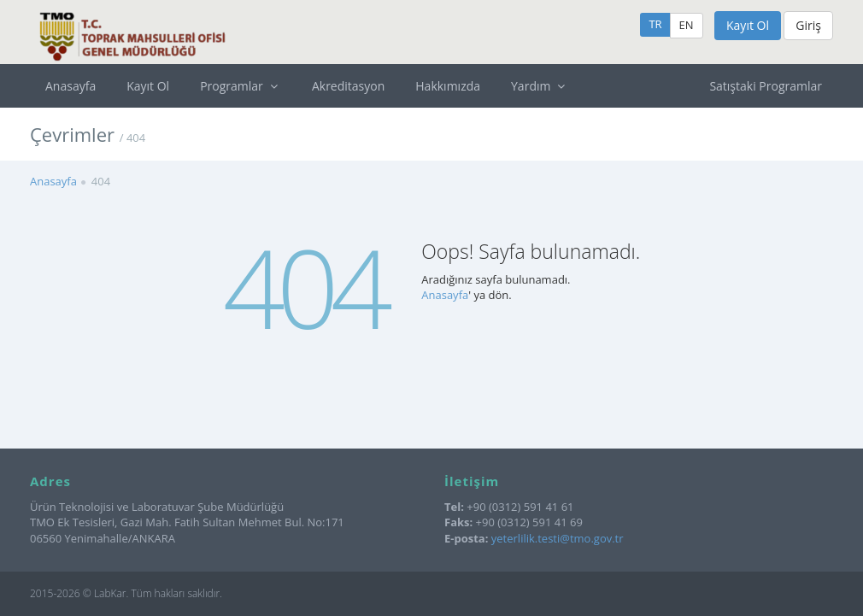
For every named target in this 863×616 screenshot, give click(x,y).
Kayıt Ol (748, 25)
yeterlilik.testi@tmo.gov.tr (558, 538)
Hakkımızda (448, 86)
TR (655, 24)
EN (687, 25)
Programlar (241, 86)
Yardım (540, 86)
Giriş (808, 25)
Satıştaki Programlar (766, 86)
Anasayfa (70, 86)
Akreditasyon (348, 86)
